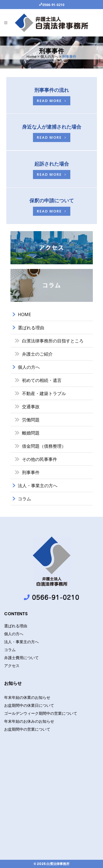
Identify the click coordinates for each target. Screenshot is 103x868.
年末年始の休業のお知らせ (27, 697)
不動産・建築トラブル (44, 393)
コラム (24, 499)
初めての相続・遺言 (42, 380)
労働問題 (31, 420)
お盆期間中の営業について (27, 729)
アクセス (12, 666)
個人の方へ (49, 56)
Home (32, 56)
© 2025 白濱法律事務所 (51, 864)
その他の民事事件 (40, 459)
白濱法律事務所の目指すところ (53, 341)
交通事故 (31, 407)
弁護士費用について (21, 658)
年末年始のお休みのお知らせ (29, 721)
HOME (24, 314)
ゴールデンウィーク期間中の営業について (41, 713)
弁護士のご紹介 (37, 354)
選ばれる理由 (31, 328)
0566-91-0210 (53, 5)
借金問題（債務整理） (44, 446)
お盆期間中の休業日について (29, 705)
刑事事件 (31, 472)
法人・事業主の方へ (38, 486)
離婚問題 (31, 433)
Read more (52, 101)
